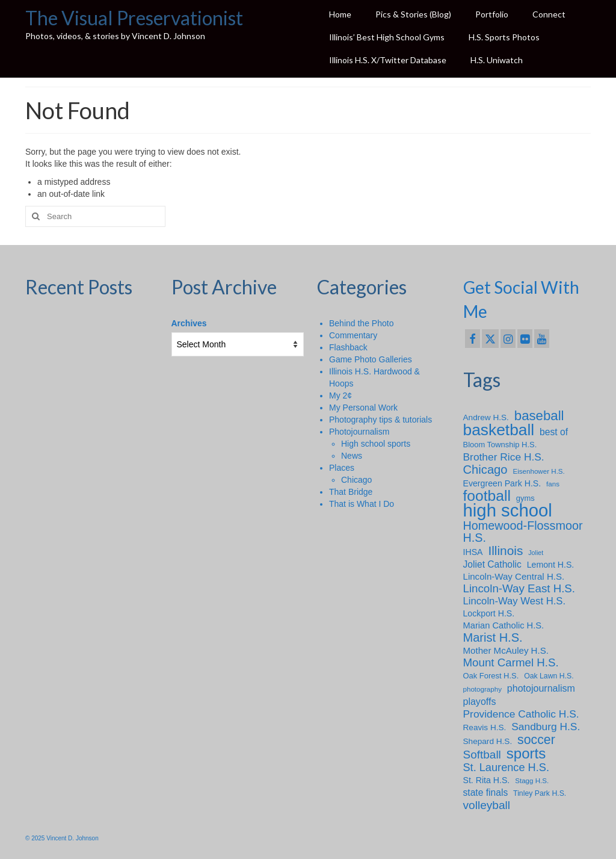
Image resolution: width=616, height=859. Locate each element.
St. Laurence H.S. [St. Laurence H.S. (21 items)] (506, 768)
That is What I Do (362, 504)
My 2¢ (340, 395)
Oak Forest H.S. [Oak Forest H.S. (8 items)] (491, 676)
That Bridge (351, 492)
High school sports (376, 444)
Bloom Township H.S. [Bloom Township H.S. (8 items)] (500, 445)
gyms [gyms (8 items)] (525, 498)
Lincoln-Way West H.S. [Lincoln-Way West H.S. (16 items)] (515, 601)
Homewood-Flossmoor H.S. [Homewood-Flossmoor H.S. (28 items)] (523, 532)
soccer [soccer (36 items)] (536, 740)
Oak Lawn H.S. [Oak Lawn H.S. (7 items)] (549, 676)
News (352, 456)
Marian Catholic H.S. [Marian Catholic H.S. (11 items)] (504, 625)
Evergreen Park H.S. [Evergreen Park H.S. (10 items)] (502, 483)
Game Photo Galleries (371, 359)
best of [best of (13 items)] (554, 432)
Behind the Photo (361, 323)
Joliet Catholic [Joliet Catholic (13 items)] (492, 564)
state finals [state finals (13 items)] (486, 792)
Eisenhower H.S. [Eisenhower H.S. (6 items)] (538, 471)
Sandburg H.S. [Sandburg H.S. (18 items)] (546, 727)
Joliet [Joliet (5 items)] (536, 553)
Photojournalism (359, 432)
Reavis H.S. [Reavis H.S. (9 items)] (485, 727)
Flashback (348, 347)
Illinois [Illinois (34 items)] (505, 551)
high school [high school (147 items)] (508, 510)
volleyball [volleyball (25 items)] (487, 805)
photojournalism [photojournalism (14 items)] (541, 688)
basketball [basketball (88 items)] (499, 430)
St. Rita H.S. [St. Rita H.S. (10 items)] (487, 780)
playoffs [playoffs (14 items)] (480, 701)
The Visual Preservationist (134, 18)
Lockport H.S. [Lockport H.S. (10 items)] (489, 613)
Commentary (353, 335)
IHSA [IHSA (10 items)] (473, 552)
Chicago (356, 480)
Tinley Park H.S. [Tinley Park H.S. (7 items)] (540, 793)
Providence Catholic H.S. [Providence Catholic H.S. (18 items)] (521, 714)
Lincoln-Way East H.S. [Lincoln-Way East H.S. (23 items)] (519, 589)
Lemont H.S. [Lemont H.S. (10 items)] (551, 565)
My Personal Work (363, 408)
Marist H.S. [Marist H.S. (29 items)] (493, 637)
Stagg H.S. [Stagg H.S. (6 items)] (532, 780)
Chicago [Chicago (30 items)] (485, 470)
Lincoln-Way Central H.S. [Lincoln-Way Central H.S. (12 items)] (514, 576)
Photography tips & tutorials (380, 420)
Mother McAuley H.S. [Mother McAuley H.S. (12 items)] (506, 650)
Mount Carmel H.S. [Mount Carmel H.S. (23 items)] (511, 663)
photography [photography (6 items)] (482, 689)
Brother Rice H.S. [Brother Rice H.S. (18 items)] (504, 457)
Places (342, 468)
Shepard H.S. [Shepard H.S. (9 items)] (488, 741)
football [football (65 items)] (487, 496)
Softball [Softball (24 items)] (482, 755)
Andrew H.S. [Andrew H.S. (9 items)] (486, 417)
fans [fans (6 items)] (553, 484)
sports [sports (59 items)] (526, 754)
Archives (189, 323)
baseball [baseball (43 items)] (539, 416)
